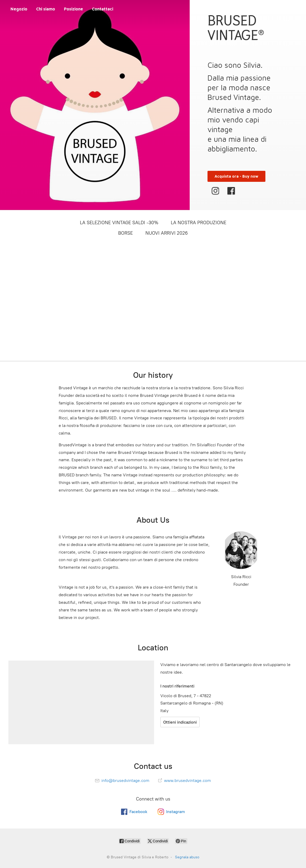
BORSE (125, 233)
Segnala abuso (187, 857)
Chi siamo (46, 9)
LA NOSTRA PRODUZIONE (199, 223)
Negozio (19, 9)
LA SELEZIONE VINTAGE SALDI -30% (119, 223)
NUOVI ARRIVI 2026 (167, 233)
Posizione (73, 9)
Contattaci (103, 9)
